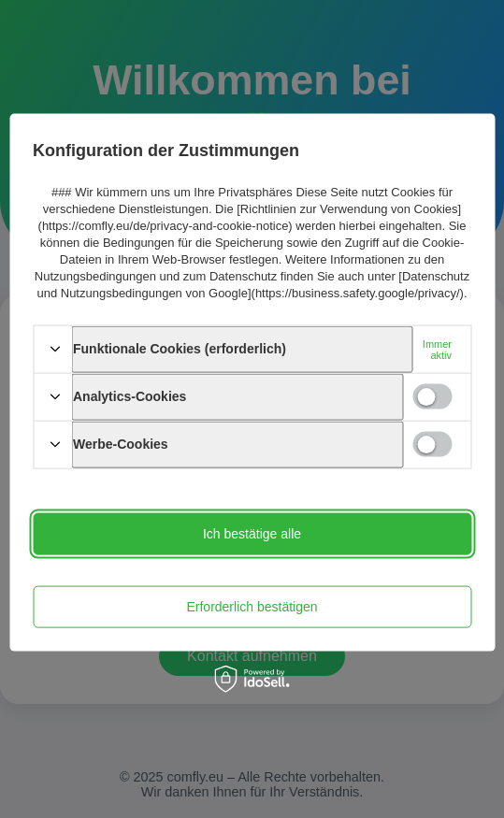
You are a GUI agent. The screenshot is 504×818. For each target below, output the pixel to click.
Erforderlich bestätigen (252, 607)
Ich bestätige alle (252, 534)
